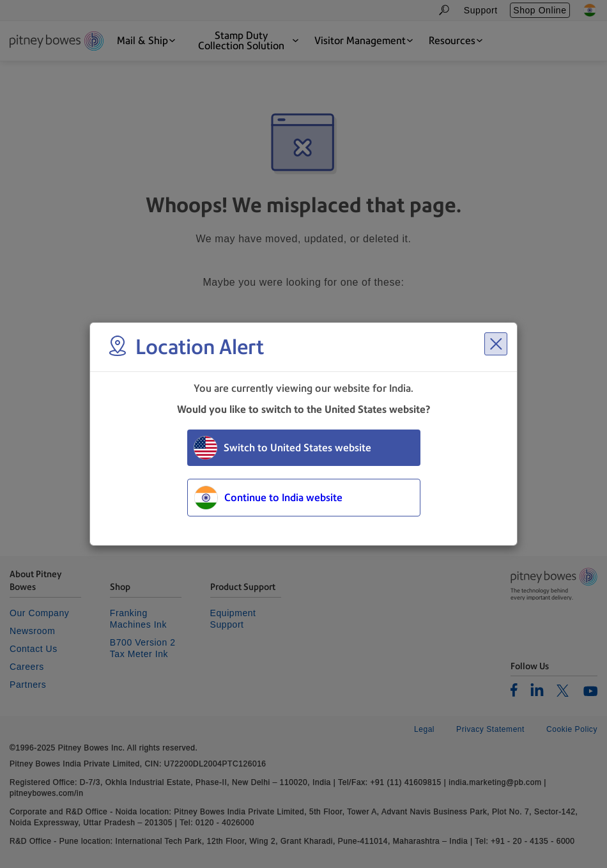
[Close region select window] (496, 344)
